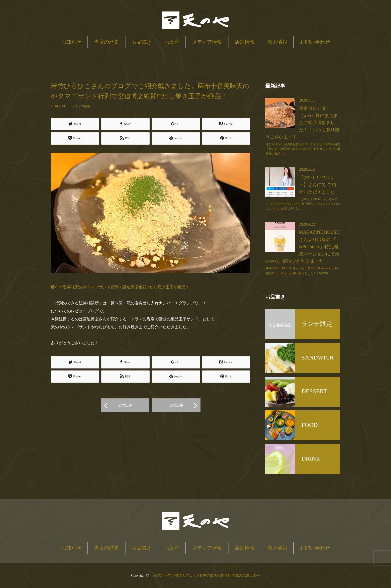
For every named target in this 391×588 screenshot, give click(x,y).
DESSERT (314, 391)
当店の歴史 (106, 42)
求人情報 (277, 42)
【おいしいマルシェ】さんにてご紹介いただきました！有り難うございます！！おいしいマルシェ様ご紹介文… (303, 204)
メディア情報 (207, 42)
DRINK (311, 459)
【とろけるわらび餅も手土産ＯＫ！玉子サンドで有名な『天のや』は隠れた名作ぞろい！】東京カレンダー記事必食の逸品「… (303, 149)
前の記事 (125, 405)
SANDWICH (318, 357)
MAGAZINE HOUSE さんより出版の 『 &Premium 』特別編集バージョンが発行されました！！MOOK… (302, 271)
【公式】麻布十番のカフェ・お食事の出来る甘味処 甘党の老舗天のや (205, 575)
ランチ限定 (317, 324)
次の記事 (176, 405)
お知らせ (71, 42)
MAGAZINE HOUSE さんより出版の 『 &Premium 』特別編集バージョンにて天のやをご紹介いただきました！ (302, 247)
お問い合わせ (315, 42)
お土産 (172, 42)
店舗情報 (245, 42)
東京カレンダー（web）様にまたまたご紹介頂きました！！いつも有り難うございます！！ (302, 123)
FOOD (310, 425)
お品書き (142, 42)
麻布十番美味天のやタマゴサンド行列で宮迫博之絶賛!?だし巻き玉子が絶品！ (120, 287)
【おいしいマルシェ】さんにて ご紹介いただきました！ (319, 185)
